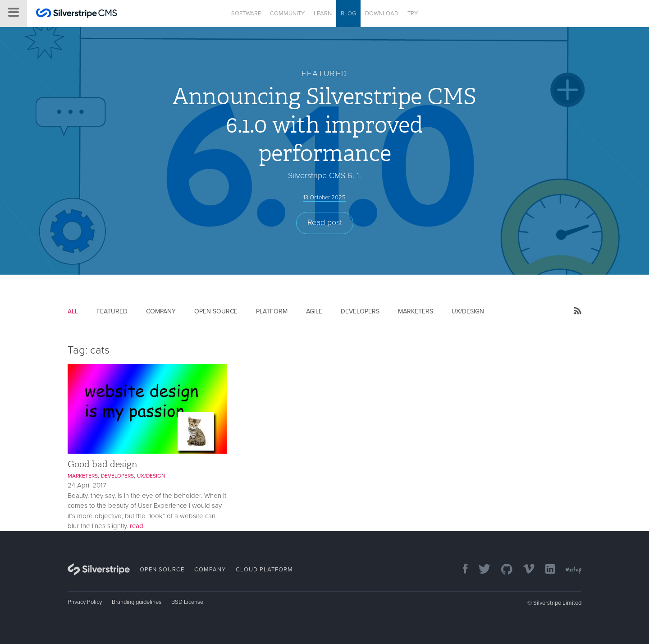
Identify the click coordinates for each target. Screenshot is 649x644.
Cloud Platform (264, 570)
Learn (323, 14)
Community (287, 14)
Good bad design (103, 464)
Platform (272, 311)
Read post (325, 222)
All (73, 311)
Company (161, 311)
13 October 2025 (324, 198)
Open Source (216, 311)
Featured (112, 311)
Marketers (416, 311)
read (137, 526)
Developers (360, 311)
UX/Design (468, 311)
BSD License (187, 602)
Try (413, 14)
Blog (348, 14)
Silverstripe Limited (557, 603)
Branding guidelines (137, 602)
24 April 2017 (87, 485)
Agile (314, 311)
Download (382, 14)
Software (246, 14)
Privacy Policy (85, 602)
